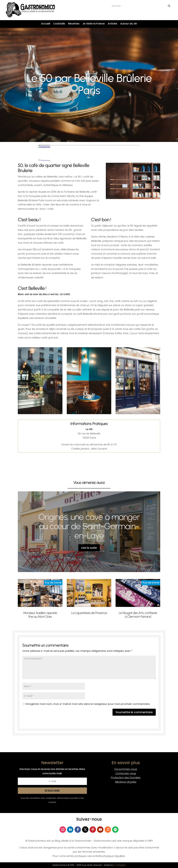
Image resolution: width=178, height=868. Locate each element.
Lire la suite (89, 548)
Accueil (46, 24)
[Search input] (139, 6)
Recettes (74, 24)
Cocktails (59, 24)
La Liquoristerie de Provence (89, 613)
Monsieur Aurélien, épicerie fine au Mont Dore (40, 615)
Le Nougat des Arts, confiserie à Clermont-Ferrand (138, 615)
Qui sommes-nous (126, 769)
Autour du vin (129, 24)
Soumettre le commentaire (134, 712)
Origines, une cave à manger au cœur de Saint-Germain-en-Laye (89, 526)
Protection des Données (126, 778)
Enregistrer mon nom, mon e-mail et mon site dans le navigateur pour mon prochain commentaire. (88, 704)
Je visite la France (94, 24)
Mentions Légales (126, 782)
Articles (113, 24)
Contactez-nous (126, 773)
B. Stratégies (120, 865)
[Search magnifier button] (169, 6)
